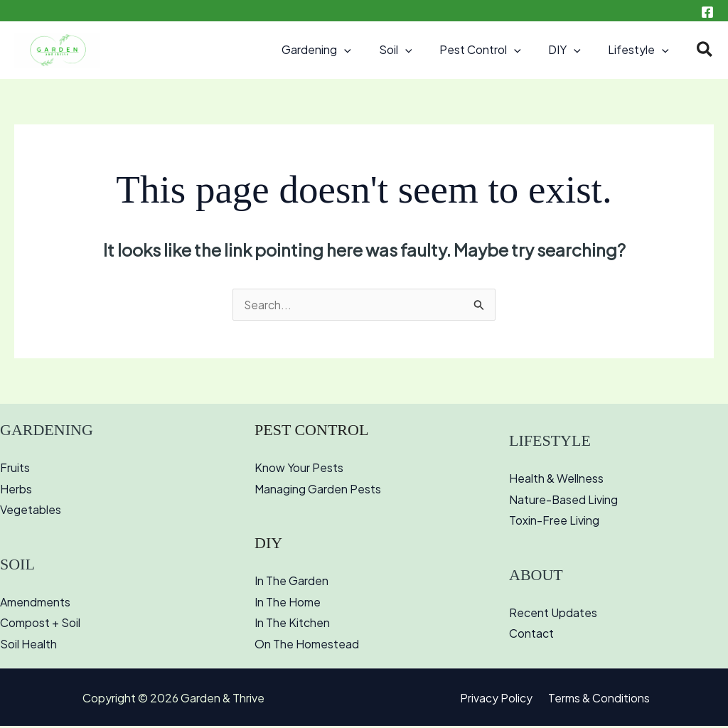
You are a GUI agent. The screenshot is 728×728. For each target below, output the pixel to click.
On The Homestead (307, 646)
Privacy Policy (498, 700)
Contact (531, 635)
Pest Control (492, 50)
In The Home (288, 603)
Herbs (16, 490)
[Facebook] (707, 12)
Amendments (35, 603)
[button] (365, 50)
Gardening (338, 50)
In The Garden (291, 583)
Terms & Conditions (597, 700)
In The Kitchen (292, 625)
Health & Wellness (556, 480)
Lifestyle (641, 50)
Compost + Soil (40, 625)
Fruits (15, 469)
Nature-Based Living (564, 501)
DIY (572, 50)
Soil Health (28, 646)
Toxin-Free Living (554, 522)
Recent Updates (553, 614)
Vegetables (31, 512)
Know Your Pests (299, 469)
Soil (412, 50)
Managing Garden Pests (318, 490)
